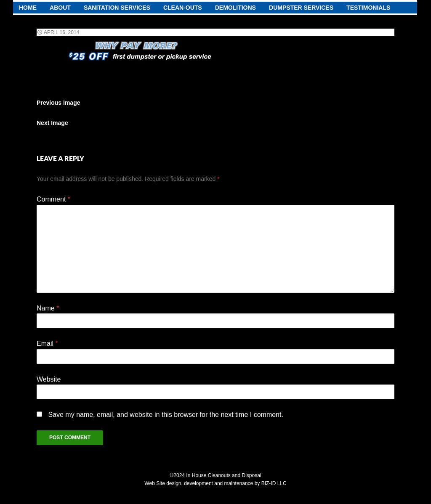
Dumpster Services (301, 8)
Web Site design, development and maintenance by (203, 483)
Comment (53, 199)
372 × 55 (102, 32)
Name (48, 308)
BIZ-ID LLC (274, 483)
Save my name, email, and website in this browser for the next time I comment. (165, 415)
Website (49, 379)
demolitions (235, 8)
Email (47, 344)
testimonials (368, 8)
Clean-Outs (183, 8)
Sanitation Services (117, 8)
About (60, 8)
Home (28, 8)
